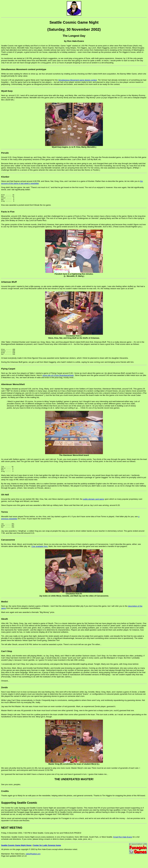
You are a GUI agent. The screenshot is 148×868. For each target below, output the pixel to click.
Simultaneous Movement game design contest (78, 80)
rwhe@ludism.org (33, 862)
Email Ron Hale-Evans (123, 846)
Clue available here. (40, 555)
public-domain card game (94, 506)
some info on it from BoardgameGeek (58, 380)
